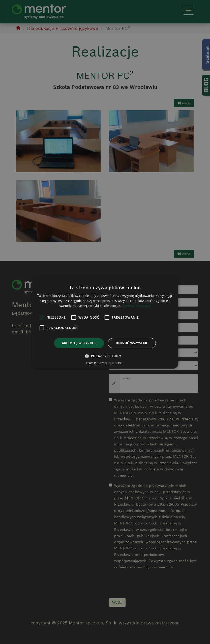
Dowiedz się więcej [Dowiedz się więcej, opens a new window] (136, 306)
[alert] (105, 322)
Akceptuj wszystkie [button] (79, 343)
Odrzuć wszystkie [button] (132, 343)
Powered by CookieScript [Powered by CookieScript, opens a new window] (105, 363)
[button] (105, 356)
